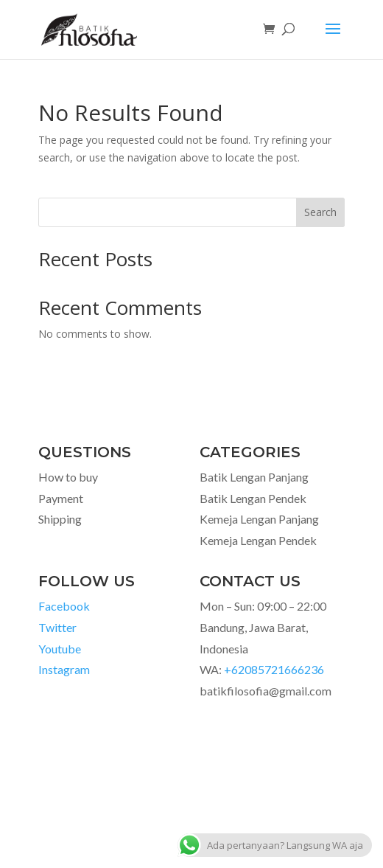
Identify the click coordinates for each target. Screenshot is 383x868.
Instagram (64, 669)
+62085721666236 (274, 669)
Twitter (57, 627)
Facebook (64, 606)
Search (320, 212)
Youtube (60, 649)
